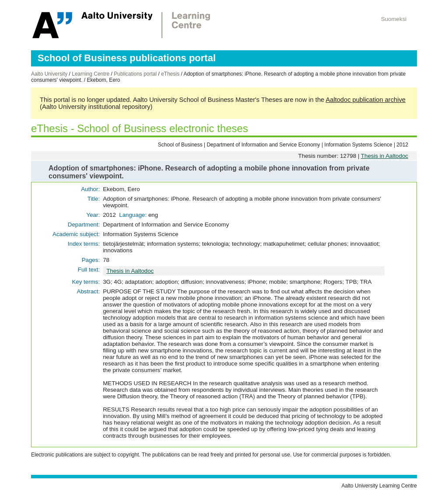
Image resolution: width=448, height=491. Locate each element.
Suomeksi (394, 19)
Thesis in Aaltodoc (385, 156)
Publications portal (135, 74)
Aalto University (49, 74)
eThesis (170, 74)
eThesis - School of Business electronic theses (140, 128)
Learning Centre (91, 74)
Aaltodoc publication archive (366, 100)
